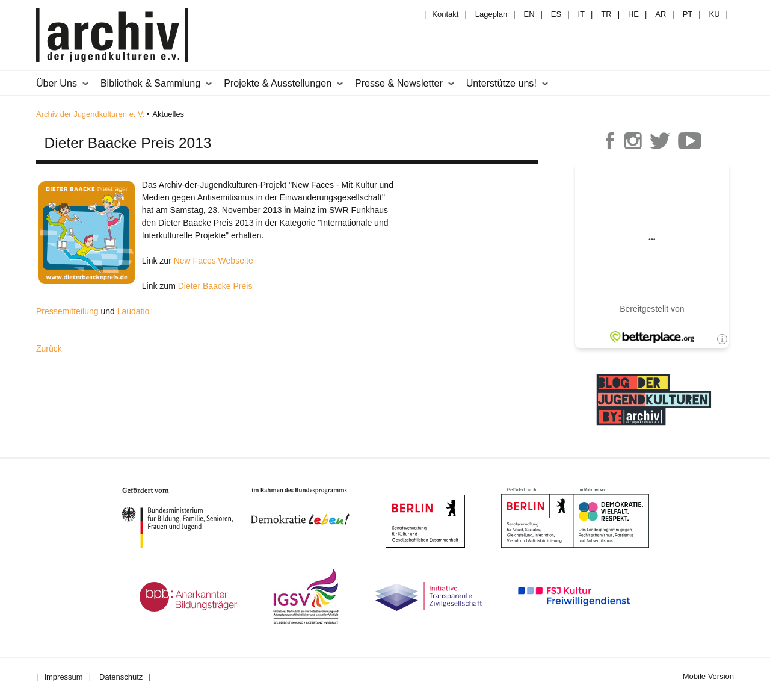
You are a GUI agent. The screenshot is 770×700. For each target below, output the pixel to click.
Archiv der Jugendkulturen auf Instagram (633, 141)
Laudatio (134, 311)
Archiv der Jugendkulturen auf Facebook (610, 141)
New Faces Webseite (214, 261)
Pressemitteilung (67, 311)
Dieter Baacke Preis (215, 286)
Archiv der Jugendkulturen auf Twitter (660, 141)
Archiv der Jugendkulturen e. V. (90, 114)
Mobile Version (708, 676)
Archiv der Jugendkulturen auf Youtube (689, 141)
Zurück (49, 348)
